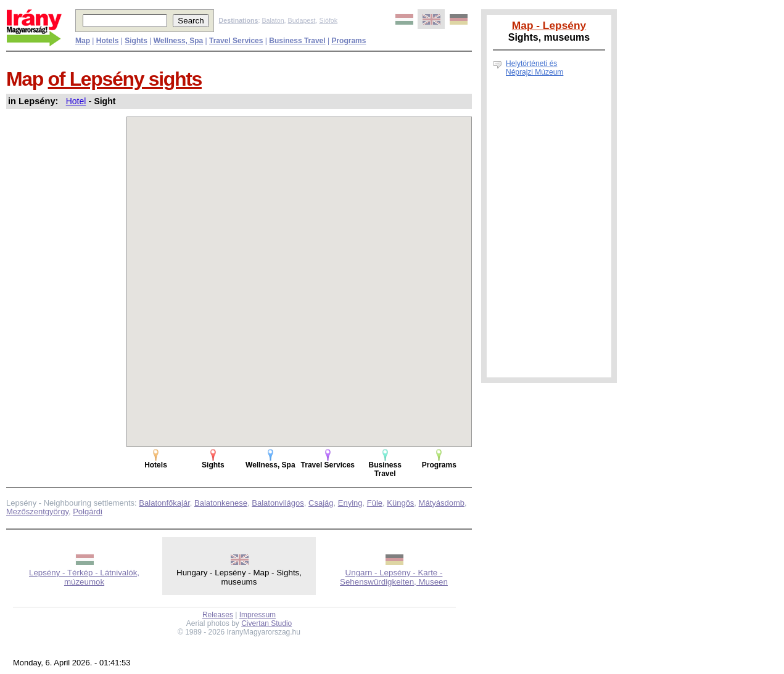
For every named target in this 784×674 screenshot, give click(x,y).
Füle (375, 503)
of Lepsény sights (125, 79)
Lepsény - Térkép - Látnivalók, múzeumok (84, 577)
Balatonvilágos (278, 503)
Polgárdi (88, 512)
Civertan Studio (266, 623)
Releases (218, 615)
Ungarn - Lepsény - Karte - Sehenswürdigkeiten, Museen (394, 577)
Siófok (328, 20)
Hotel (76, 101)
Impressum (258, 615)
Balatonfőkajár (164, 503)
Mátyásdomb (442, 503)
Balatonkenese (221, 503)
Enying (350, 503)
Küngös (400, 503)
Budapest (302, 20)
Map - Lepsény (549, 25)
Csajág (321, 503)
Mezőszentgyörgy (37, 512)
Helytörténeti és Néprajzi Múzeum (534, 68)
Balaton (273, 20)
